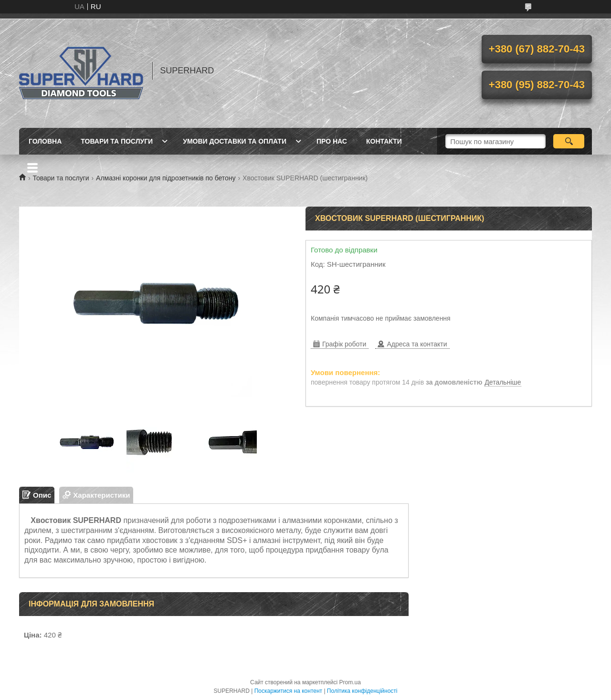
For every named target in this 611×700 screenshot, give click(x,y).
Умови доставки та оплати (235, 141)
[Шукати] (569, 141)
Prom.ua (350, 682)
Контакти (384, 141)
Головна (45, 141)
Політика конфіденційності (362, 691)
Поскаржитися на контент (288, 691)
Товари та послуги (117, 141)
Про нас (332, 141)
